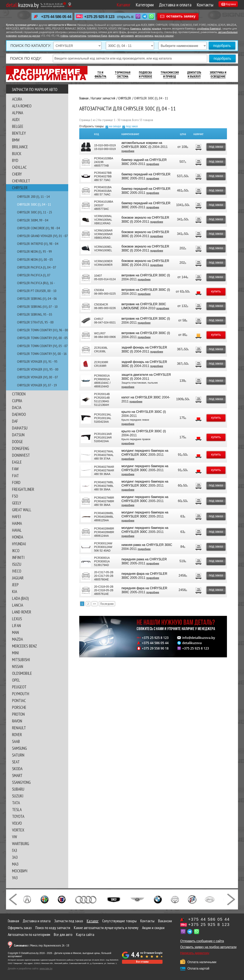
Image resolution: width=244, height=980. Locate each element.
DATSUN (18, 435)
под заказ (132, 126)
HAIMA (17, 523)
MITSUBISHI (21, 660)
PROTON (18, 714)
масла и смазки (164, 36)
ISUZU (17, 564)
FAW (15, 469)
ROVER (17, 734)
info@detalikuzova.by (199, 638)
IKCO (16, 551)
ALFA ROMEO (22, 106)
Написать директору (195, 953)
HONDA (18, 537)
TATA (16, 803)
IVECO (17, 571)
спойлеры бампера (209, 29)
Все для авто (63, 935)
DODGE (17, 442)
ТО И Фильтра (100, 74)
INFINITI (18, 557)
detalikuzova (192, 643)
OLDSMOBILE (22, 673)
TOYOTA (18, 816)
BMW (16, 140)
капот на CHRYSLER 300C (141, 397)
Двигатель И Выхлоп (194, 74)
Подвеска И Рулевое (145, 74)
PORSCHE (19, 707)
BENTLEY (19, 133)
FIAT (15, 476)
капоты (146, 29)
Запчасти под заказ (69, 921)
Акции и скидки (153, 928)
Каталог (117, 5)
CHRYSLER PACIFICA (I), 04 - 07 (37, 267)
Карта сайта (85, 935)
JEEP (15, 585)
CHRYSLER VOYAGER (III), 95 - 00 (38, 369)
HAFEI (16, 516)
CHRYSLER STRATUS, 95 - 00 (35, 322)
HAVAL (17, 530)
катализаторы (78, 36)
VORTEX (18, 830)
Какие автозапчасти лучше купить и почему (106, 928)
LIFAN (16, 625)
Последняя (107, 604)
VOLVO (17, 823)
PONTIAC (19, 700)
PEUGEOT (19, 687)
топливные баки (97, 36)
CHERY (17, 174)
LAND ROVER (22, 612)
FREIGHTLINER (23, 489)
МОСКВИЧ (20, 871)
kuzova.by (22, 5)
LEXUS (17, 619)
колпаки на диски (29, 36)
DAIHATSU (20, 428)
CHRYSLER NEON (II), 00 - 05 (35, 259)
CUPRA (17, 401)
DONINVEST (21, 455)
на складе (115, 126)
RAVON (17, 721)
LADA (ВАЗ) (20, 598)
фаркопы (114, 36)
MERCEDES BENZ (24, 646)
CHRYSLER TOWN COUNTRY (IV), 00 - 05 (42, 338)
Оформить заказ (20, 928)
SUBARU (18, 789)
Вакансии (165, 921)
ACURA (17, 99)
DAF (15, 421)
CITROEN (19, 394)
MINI (15, 653)
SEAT (16, 762)
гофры (64, 36)
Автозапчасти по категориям (29, 935)
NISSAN (18, 666)
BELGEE (18, 126)
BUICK (17, 154)
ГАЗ (15, 850)
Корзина (226, 5)
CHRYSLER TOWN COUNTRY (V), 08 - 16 (42, 354)
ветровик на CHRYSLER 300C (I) (145, 275)
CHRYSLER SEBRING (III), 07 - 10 (37, 307)
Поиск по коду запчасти (53, 928)
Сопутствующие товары (119, 921)
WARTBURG (21, 844)
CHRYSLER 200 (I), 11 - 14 (33, 197)
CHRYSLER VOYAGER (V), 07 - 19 (37, 385)
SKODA (17, 769)
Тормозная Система (123, 74)
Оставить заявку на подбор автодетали (208, 947)
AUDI (16, 119)
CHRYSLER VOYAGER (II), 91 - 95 (37, 361)
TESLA (17, 809)
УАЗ (15, 878)
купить (215, 291)
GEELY (17, 503)
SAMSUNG (19, 748)
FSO (15, 496)
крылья (156, 29)
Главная (13, 921)
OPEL (16, 680)
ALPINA (18, 113)
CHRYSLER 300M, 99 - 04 (33, 220)
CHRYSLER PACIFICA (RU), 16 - (36, 283)
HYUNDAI (19, 544)
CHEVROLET (21, 181)
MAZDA (17, 639)
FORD (16, 482)
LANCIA (18, 605)
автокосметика (144, 36)
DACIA (17, 407)
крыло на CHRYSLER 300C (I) (143, 412)
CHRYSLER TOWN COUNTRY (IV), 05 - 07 (42, 346)
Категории (139, 5)
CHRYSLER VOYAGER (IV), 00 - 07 (38, 377)
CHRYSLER (20, 188)
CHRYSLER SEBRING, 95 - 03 (35, 314)
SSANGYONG (21, 782)
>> (95, 604)
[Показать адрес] (70, 5)
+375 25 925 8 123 (99, 17)
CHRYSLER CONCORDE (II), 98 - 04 (38, 228)
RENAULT (19, 728)
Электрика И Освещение (218, 74)
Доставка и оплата (169, 5)
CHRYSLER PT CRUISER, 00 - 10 (37, 291)
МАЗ (15, 864)
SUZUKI (18, 796)
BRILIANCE (20, 147)
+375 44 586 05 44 (56, 17)
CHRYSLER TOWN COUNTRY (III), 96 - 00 (43, 330)
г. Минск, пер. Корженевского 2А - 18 (42, 945)
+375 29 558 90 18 (155, 648)
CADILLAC (19, 167)
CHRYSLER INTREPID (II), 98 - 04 (38, 244)
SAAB (16, 741)
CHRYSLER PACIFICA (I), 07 (34, 275)
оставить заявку (181, 16)
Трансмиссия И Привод (170, 74)
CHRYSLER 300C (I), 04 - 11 (34, 204)
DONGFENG (21, 448)
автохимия (127, 36)
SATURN (18, 755)
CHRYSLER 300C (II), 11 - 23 (35, 212)
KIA (15, 591)
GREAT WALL (22, 510)
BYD (15, 160)
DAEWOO (19, 414)
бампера (136, 29)
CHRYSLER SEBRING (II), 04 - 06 (37, 299)
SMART (17, 775)
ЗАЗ (15, 857)
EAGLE (17, 462)
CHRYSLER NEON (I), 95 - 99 (34, 251)
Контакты (199, 5)
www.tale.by (46, 969)
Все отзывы (142, 962)
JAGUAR (18, 578)
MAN (15, 632)
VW (15, 837)
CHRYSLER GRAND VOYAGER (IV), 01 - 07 (42, 236)
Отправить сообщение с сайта (202, 941)
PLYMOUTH (21, 694)
